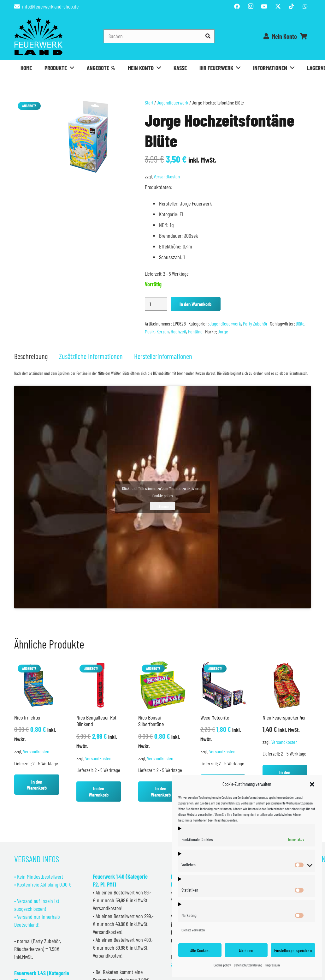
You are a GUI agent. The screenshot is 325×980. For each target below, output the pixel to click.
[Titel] (278, 6)
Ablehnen (246, 950)
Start (149, 102)
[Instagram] (251, 6)
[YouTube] (264, 6)
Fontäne (195, 331)
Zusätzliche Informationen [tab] (91, 356)
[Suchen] (159, 36)
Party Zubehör (255, 323)
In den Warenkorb (195, 304)
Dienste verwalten (193, 930)
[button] (312, 784)
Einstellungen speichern (293, 950)
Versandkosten (167, 176)
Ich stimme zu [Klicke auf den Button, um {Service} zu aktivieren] (162, 506)
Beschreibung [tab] (31, 356)
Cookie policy (222, 965)
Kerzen (163, 331)
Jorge (223, 331)
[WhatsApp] (305, 6)
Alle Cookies (200, 950)
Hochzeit (178, 331)
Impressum (273, 965)
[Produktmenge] (156, 304)
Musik (150, 331)
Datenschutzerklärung (248, 965)
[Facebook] (237, 6)
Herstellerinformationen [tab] (163, 356)
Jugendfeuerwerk (173, 102)
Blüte (300, 323)
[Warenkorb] (304, 36)
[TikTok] (292, 6)
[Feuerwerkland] (38, 36)
